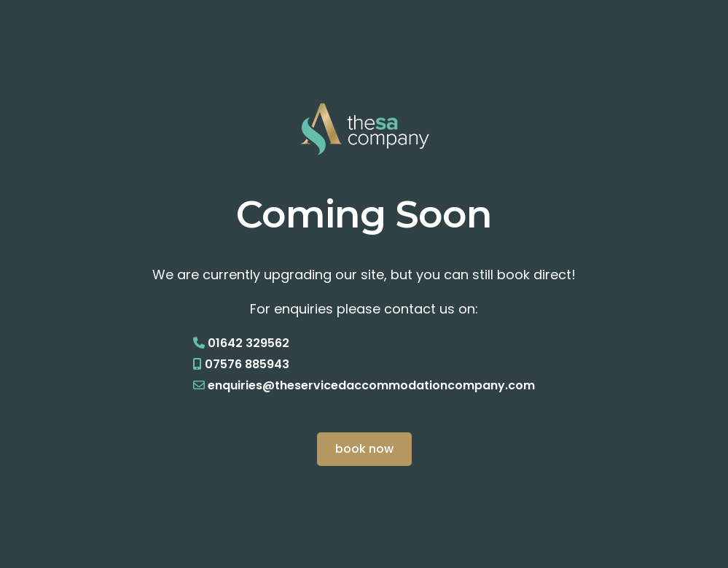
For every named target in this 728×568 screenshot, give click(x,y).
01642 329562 (248, 343)
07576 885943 (247, 364)
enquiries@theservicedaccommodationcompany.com (371, 385)
